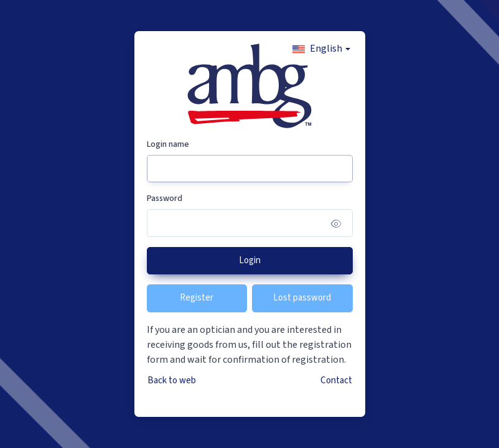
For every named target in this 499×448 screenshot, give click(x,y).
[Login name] (250, 169)
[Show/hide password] (336, 223)
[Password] (250, 223)
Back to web (172, 380)
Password (165, 198)
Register (197, 298)
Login (250, 260)
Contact (336, 380)
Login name (168, 144)
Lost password (302, 298)
